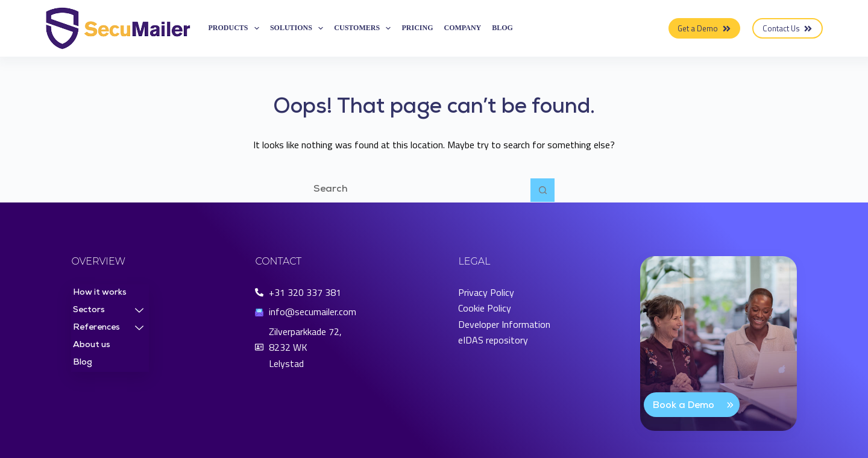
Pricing (417, 28)
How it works (100, 293)
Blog (502, 28)
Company (463, 28)
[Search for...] (422, 190)
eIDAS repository (493, 340)
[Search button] (542, 190)
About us (92, 345)
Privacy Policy (486, 292)
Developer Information (504, 324)
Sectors (108, 311)
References (108, 328)
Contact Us (788, 28)
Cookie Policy (485, 308)
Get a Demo (704, 28)
